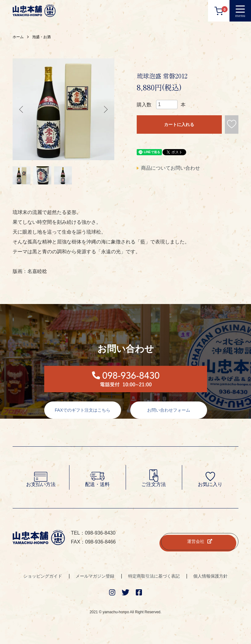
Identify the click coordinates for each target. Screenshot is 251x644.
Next (105, 109)
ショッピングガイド (43, 577)
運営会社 (200, 543)
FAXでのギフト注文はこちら (82, 411)
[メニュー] (240, 11)
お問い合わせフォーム (169, 411)
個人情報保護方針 (210, 577)
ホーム (18, 37)
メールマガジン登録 (95, 577)
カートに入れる (179, 124)
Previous (22, 109)
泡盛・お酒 (41, 37)
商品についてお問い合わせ (171, 168)
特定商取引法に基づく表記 (154, 577)
